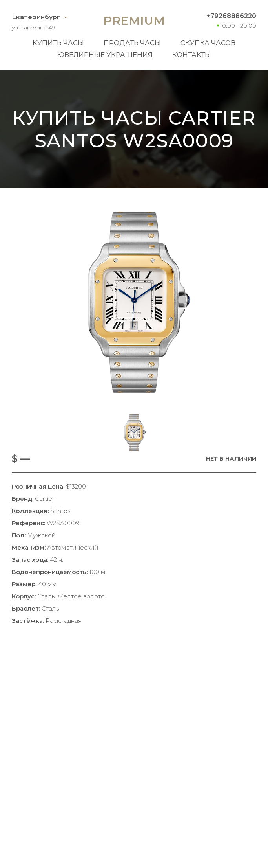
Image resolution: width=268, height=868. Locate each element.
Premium (134, 21)
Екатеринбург (36, 17)
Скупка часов (208, 43)
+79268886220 (231, 16)
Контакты (192, 55)
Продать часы (132, 43)
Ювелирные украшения (105, 55)
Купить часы (58, 43)
